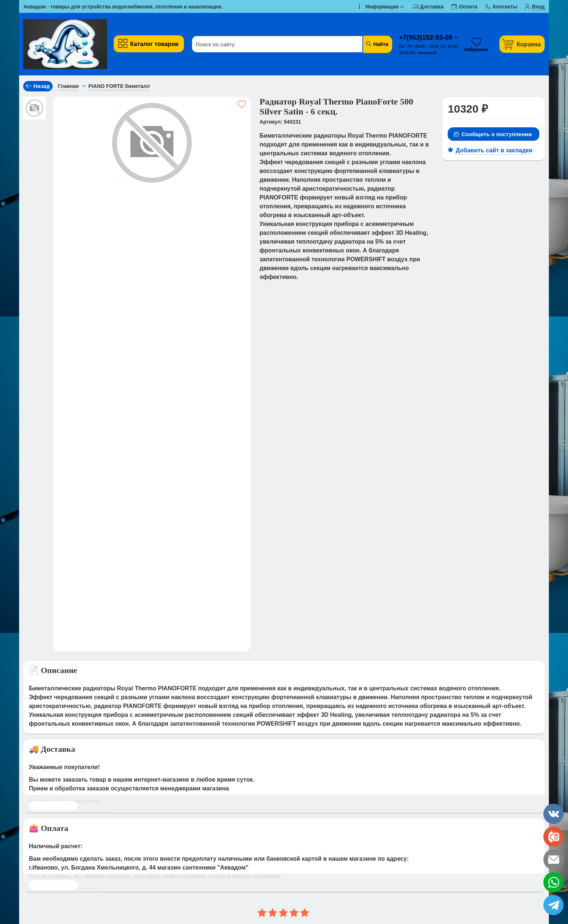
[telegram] (553, 905)
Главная (68, 86)
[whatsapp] (553, 882)
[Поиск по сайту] (275, 45)
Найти (377, 44)
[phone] (553, 837)
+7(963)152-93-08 (427, 38)
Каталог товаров (148, 44)
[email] (553, 859)
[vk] (553, 814)
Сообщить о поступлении (492, 134)
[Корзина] (522, 44)
